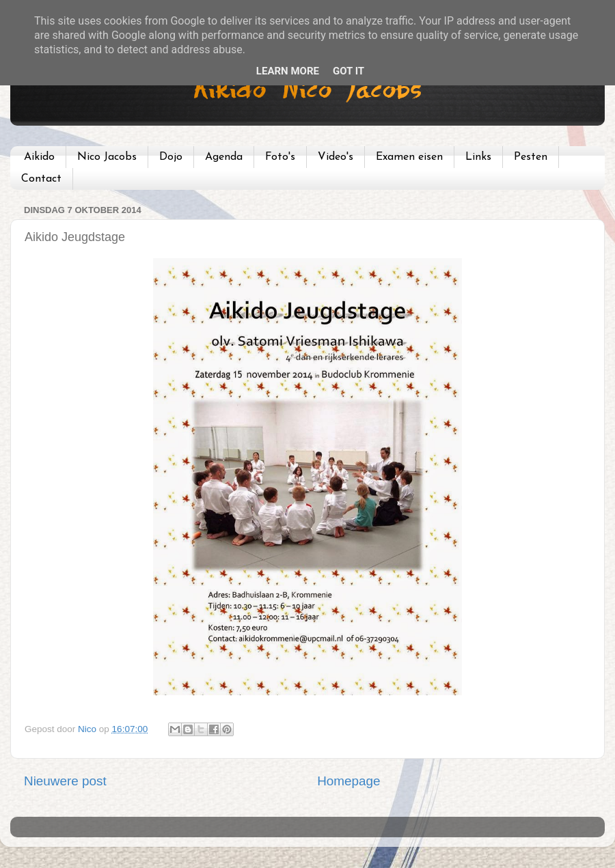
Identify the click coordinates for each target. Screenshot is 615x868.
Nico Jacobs (107, 157)
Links (478, 157)
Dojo (171, 157)
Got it (348, 71)
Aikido (39, 157)
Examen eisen (409, 157)
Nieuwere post (65, 781)
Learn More (288, 71)
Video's (336, 157)
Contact (41, 179)
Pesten (531, 157)
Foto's (280, 157)
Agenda (224, 157)
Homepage (348, 781)
